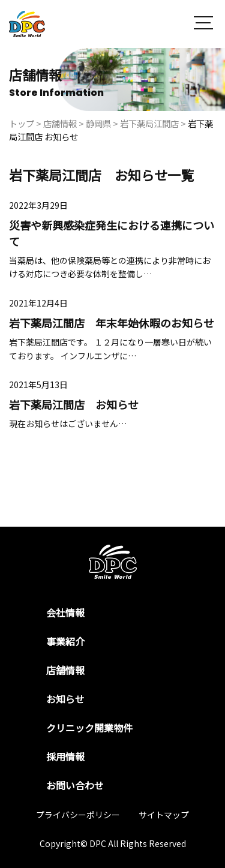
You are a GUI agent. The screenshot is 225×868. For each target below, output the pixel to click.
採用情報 (65, 756)
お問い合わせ (75, 785)
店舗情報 (65, 670)
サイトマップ (164, 815)
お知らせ (65, 699)
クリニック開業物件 (89, 728)
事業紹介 (65, 641)
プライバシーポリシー (78, 815)
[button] (203, 24)
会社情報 (65, 612)
